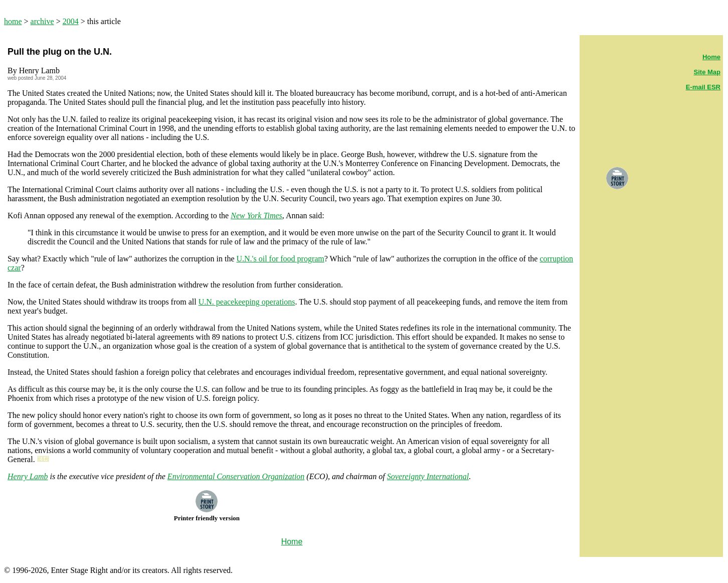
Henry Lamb (28, 476)
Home (711, 57)
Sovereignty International (428, 476)
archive (42, 21)
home (13, 21)
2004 (71, 21)
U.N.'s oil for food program (280, 259)
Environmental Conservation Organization (236, 476)
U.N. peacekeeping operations (247, 302)
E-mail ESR (703, 87)
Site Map (707, 72)
